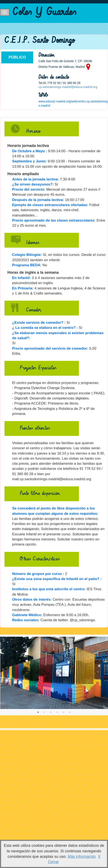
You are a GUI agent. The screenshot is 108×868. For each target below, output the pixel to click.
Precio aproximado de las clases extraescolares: (54, 220)
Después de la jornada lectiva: (38, 200)
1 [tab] (38, 712)
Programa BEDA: (27, 265)
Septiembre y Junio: (29, 161)
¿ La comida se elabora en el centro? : (45, 328)
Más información (82, 857)
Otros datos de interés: (32, 599)
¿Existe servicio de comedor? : (39, 323)
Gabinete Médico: (27, 615)
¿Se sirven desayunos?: (33, 184)
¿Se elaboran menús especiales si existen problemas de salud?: (58, 336)
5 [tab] (64, 712)
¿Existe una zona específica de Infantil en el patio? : (57, 579)
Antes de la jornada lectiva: (36, 179)
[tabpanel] (54, 673)
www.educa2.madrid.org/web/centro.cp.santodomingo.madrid (73, 103)
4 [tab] (57, 712)
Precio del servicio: (29, 189)
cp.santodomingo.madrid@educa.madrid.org (68, 87)
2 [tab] (44, 712)
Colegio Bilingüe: (27, 255)
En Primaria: (23, 288)
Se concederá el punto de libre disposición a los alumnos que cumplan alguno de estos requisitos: (55, 511)
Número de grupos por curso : (38, 574)
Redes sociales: (26, 620)
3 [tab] (51, 712)
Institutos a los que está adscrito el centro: (49, 589)
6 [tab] (70, 712)
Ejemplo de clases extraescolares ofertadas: (50, 205)
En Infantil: (21, 278)
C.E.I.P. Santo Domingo (39, 40)
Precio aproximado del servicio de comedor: (50, 348)
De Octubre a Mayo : (30, 151)
